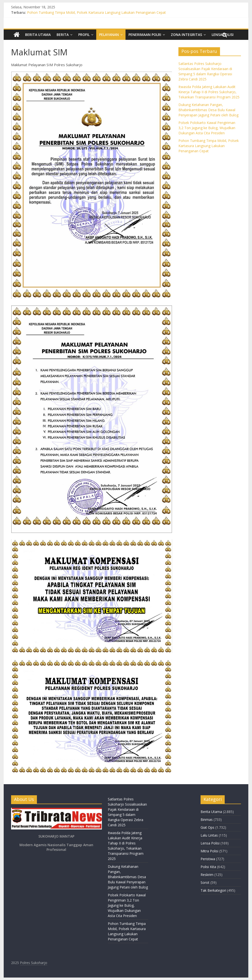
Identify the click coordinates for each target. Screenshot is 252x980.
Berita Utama (38, 35)
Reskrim (207, 875)
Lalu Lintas (209, 835)
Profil (84, 35)
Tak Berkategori (213, 890)
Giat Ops (207, 827)
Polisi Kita (208, 867)
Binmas (207, 819)
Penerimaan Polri (145, 35)
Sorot (205, 882)
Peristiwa (208, 859)
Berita (63, 35)
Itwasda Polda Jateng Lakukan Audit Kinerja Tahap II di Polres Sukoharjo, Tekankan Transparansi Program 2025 (209, 92)
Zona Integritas (186, 35)
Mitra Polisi (209, 851)
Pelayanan (109, 35)
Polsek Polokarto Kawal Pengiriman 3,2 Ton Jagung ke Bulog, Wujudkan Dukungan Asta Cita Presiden (207, 128)
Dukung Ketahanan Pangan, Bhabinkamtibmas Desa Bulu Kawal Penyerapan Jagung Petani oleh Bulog (208, 110)
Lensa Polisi (210, 843)
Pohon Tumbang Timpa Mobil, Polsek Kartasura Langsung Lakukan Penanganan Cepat (96, 12)
